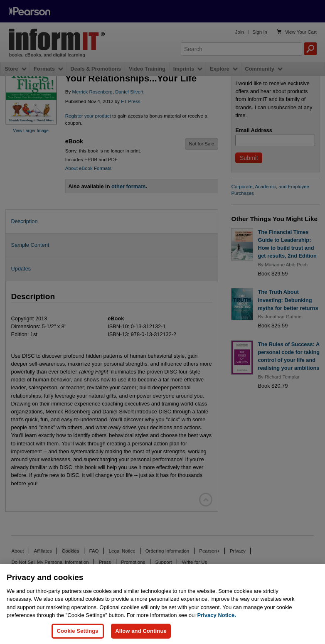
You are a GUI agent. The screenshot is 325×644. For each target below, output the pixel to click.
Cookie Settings (78, 631)
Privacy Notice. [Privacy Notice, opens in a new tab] (217, 615)
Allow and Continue (141, 631)
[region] (162, 604)
